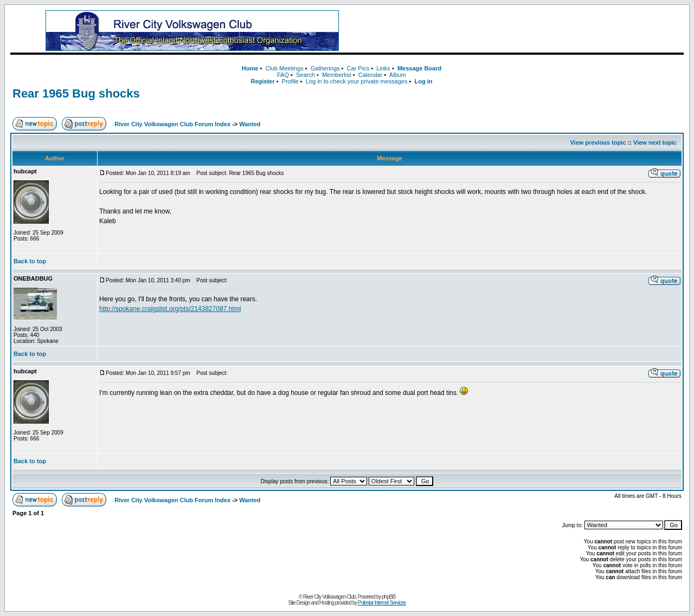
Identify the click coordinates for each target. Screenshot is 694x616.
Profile (290, 81)
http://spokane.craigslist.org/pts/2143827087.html (170, 309)
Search (306, 75)
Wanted (250, 124)
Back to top (30, 261)
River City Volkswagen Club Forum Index (172, 124)
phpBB (388, 597)
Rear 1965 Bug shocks (76, 93)
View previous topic (598, 142)
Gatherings (325, 68)
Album (398, 75)
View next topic (655, 142)
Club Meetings (284, 68)
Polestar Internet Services (382, 603)
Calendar (371, 75)
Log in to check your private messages (357, 81)
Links (383, 68)
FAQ (283, 75)
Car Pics (358, 68)
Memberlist (337, 75)
